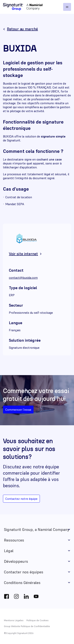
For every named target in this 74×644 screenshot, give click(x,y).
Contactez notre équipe (21, 499)
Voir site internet (23, 254)
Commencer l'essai (18, 410)
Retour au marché (22, 29)
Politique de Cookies (37, 620)
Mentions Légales (14, 620)
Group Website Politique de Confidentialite (27, 626)
